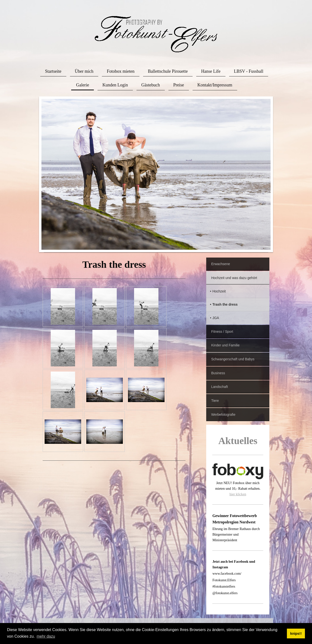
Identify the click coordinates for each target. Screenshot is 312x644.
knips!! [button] (296, 634)
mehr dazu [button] (46, 636)
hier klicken (238, 494)
